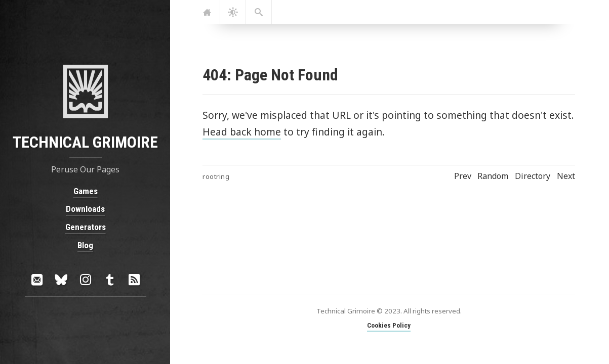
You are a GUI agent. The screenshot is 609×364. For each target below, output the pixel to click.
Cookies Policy (389, 325)
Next (566, 176)
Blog (85, 245)
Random (493, 176)
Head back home (242, 132)
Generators (85, 227)
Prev (463, 176)
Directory (533, 176)
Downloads (85, 209)
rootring (216, 176)
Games (85, 191)
